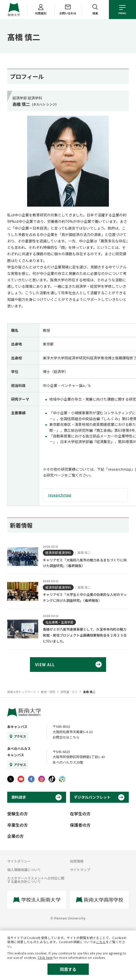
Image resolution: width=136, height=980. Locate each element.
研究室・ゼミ (69, 692)
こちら (101, 942)
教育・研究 (48, 692)
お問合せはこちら (66, 737)
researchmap (60, 495)
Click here (45, 957)
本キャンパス (17, 727)
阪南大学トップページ (21, 692)
